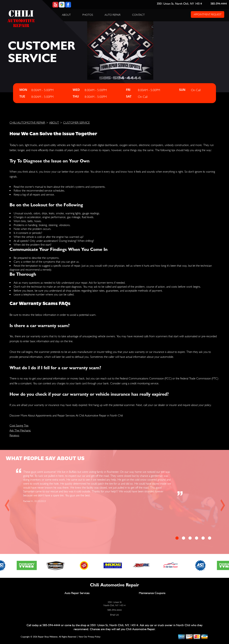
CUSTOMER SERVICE (76, 122)
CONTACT (138, 15)
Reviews (14, 435)
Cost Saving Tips (19, 425)
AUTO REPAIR (113, 15)
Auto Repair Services (77, 593)
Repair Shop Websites (48, 637)
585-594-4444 (219, 4)
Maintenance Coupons (152, 593)
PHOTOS (88, 15)
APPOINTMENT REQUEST (208, 14)
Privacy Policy (94, 637)
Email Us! (115, 615)
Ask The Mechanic (20, 430)
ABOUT (66, 15)
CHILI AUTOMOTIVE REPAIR (27, 122)
